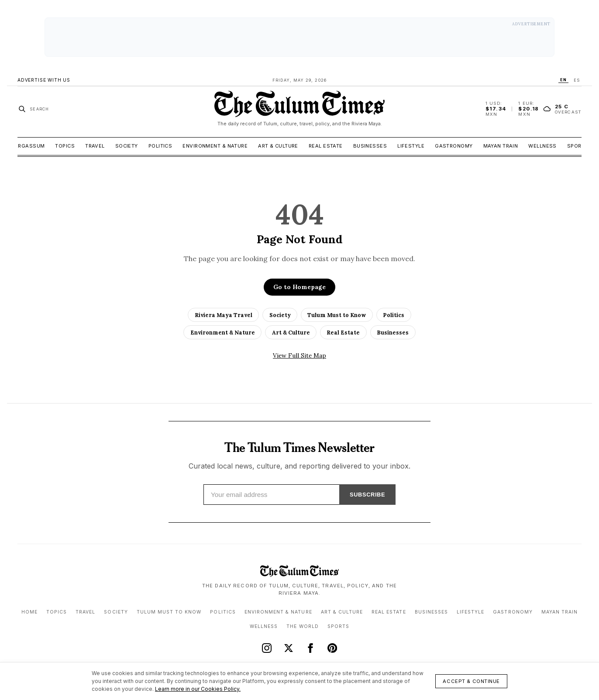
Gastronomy (454, 146)
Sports (578, 146)
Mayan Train (501, 146)
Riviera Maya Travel (224, 315)
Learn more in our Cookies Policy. (198, 689)
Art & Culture (278, 146)
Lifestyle (411, 146)
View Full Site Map (299, 355)
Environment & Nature (215, 146)
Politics (160, 146)
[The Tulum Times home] (299, 109)
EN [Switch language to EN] (563, 80)
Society (127, 146)
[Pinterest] (332, 648)
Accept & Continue (471, 681)
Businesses (370, 146)
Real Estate (326, 146)
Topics (65, 146)
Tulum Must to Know (337, 315)
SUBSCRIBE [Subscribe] (367, 495)
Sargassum (28, 146)
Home (29, 612)
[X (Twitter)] (289, 648)
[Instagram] (267, 648)
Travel (95, 146)
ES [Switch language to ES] (577, 80)
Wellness (542, 146)
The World (302, 626)
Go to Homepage (299, 287)
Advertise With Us (44, 80)
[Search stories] (33, 109)
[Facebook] (310, 648)
